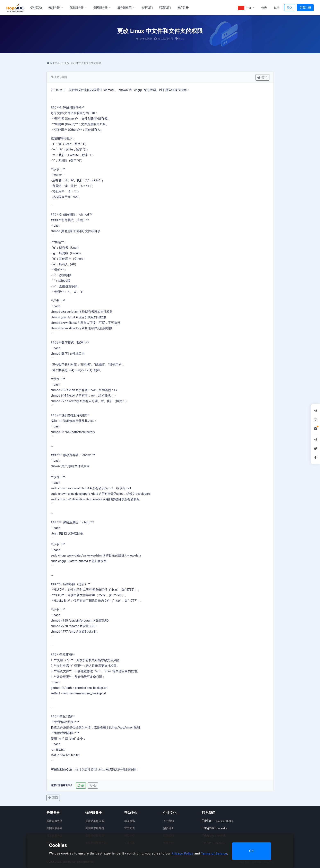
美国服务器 (101, 8)
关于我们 (147, 8)
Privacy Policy (182, 853)
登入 (290, 8)
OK (252, 851)
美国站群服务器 (95, 828)
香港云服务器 (54, 821)
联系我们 (165, 8)
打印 (262, 77)
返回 (53, 798)
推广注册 (183, 8)
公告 (264, 8)
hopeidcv (222, 828)
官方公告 (130, 828)
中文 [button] (245, 8)
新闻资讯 (130, 821)
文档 (276, 8)
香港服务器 (77, 8)
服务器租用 (125, 8)
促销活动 (36, 8)
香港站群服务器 (95, 821)
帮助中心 (53, 63)
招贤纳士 (168, 828)
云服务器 (54, 8)
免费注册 (305, 8)
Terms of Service (214, 853)
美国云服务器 (54, 828)
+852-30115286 (224, 821)
